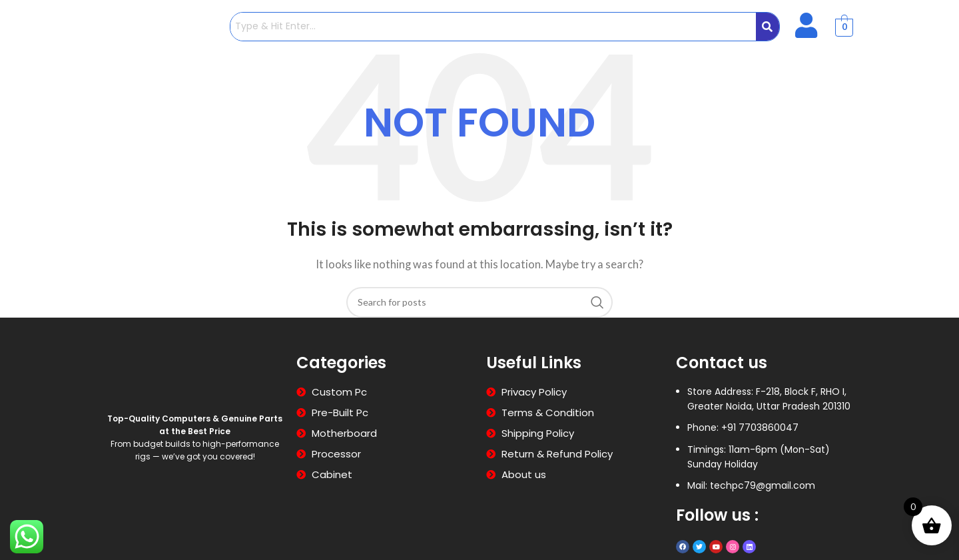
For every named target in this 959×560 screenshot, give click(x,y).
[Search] (479, 302)
